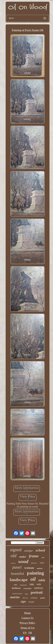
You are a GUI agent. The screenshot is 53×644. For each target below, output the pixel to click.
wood (23, 562)
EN (25, 633)
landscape (19, 580)
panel (17, 567)
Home (28, 613)
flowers (34, 563)
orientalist (27, 588)
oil (33, 579)
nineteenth (23, 585)
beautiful (18, 574)
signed (16, 550)
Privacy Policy (27, 623)
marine (15, 597)
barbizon (16, 588)
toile (42, 563)
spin (15, 585)
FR (30, 633)
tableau (39, 588)
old (13, 556)
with (43, 557)
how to (25, 598)
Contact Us (28, 618)
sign (23, 602)
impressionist (17, 593)
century (34, 598)
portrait (37, 592)
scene (32, 602)
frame (34, 556)
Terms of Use (27, 628)
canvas (13, 563)
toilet (26, 594)
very (39, 584)
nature (40, 568)
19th (32, 584)
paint (43, 598)
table (42, 580)
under (23, 557)
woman (29, 568)
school (40, 550)
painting (35, 573)
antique (29, 551)
